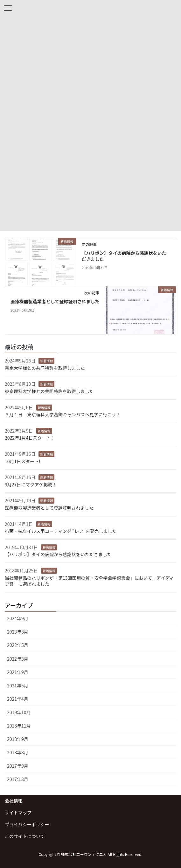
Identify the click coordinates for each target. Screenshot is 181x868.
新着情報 (46, 361)
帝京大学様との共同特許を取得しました (45, 368)
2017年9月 (18, 766)
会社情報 (14, 801)
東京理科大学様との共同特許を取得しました (49, 391)
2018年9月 (18, 739)
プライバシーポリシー (27, 824)
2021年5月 (18, 685)
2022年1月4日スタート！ (30, 438)
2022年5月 (18, 645)
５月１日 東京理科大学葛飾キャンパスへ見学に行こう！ (63, 414)
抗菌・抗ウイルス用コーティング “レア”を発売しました (61, 531)
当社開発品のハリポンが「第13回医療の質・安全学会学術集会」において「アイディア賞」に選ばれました (89, 581)
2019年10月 (19, 712)
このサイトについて (25, 836)
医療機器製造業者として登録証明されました (55, 301)
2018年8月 (18, 752)
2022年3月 (18, 659)
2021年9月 (18, 672)
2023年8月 (18, 632)
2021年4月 (18, 699)
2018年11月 (19, 726)
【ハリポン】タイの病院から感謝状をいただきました (124, 256)
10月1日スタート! (23, 461)
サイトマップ (18, 813)
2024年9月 (18, 618)
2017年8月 (18, 779)
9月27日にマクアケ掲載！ (31, 484)
